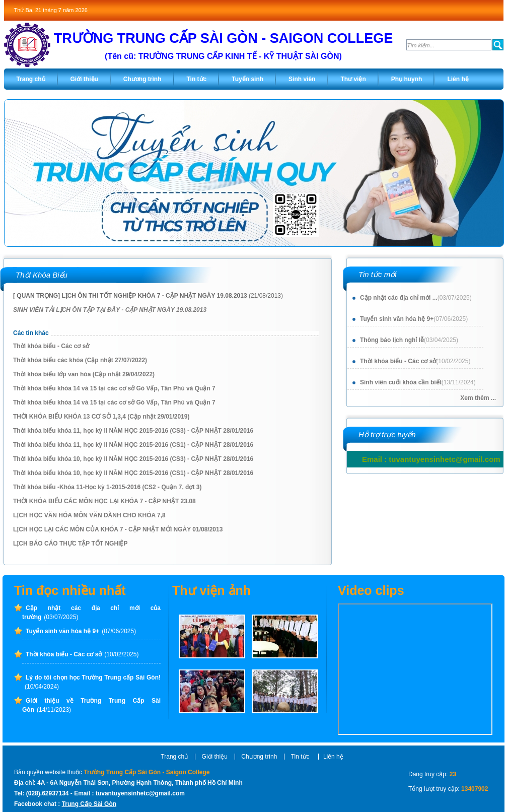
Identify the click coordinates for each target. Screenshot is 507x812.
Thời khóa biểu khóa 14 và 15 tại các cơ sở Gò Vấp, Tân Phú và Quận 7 (114, 388)
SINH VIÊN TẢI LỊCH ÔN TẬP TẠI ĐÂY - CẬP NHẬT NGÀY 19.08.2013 (110, 310)
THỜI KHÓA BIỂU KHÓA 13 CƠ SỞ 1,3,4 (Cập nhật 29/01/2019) (101, 417)
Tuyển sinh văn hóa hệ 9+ (414, 319)
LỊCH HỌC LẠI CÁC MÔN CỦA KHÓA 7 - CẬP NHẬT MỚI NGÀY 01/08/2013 (118, 529)
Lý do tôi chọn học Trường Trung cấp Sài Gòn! (93, 682)
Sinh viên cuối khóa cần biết (418, 382)
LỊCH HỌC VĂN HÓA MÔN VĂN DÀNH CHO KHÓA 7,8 (89, 515)
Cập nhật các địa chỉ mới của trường (91, 613)
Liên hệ (333, 757)
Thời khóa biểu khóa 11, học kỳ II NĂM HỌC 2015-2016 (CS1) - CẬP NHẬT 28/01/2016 (133, 445)
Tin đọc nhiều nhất (70, 590)
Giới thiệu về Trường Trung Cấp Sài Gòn (91, 705)
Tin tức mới (378, 274)
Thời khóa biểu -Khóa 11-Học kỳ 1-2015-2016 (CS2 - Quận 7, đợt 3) (107, 487)
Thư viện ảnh (211, 590)
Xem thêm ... (478, 398)
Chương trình (259, 757)
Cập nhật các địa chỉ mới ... (416, 298)
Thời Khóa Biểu (42, 275)
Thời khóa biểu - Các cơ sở (415, 361)
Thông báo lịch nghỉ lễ (409, 340)
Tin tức (301, 757)
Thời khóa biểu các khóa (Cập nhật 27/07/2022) (80, 360)
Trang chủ (174, 757)
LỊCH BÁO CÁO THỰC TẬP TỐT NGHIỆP (70, 544)
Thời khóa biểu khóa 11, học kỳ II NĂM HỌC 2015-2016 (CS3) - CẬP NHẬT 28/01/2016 (133, 431)
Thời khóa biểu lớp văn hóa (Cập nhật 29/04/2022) (84, 374)
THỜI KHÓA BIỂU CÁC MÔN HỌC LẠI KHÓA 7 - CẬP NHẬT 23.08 (104, 501)
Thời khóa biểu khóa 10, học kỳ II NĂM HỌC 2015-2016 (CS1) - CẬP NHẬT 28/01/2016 (133, 473)
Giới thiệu (215, 757)
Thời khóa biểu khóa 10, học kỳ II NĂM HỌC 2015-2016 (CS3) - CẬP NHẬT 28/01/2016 (133, 459)
